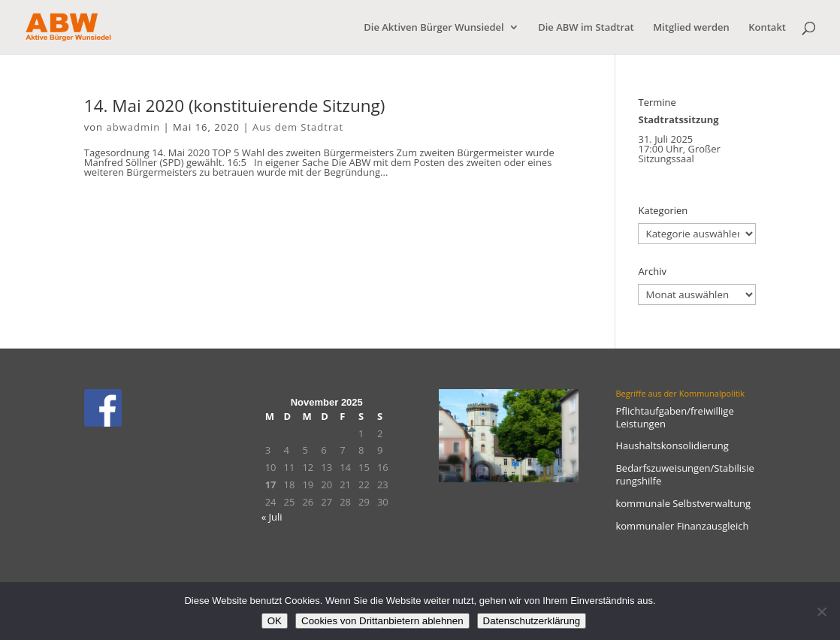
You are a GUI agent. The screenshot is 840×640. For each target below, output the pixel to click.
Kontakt (767, 28)
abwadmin (133, 127)
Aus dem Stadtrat (298, 127)
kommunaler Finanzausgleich (682, 526)
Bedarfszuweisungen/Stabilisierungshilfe (684, 474)
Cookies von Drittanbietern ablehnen (382, 621)
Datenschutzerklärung (532, 621)
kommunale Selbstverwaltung (683, 503)
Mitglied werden (691, 28)
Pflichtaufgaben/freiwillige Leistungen (674, 417)
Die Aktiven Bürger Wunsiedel (434, 28)
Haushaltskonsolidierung (672, 445)
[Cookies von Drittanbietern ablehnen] (821, 611)
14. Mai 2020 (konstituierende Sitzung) (235, 106)
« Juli (272, 517)
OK (275, 621)
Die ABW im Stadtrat (586, 28)
